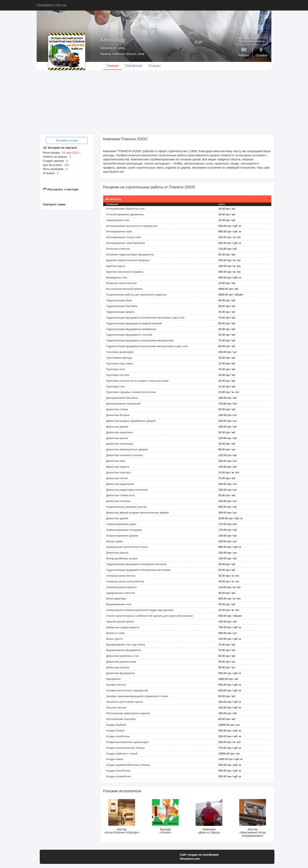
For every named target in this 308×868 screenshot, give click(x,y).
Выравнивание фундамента (124, 650)
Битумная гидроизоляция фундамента (130, 254)
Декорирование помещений (123, 404)
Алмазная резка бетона (121, 576)
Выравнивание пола (119, 604)
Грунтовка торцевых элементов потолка (131, 392)
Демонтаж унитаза (118, 667)
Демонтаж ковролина (119, 432)
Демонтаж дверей (117, 427)
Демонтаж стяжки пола (120, 495)
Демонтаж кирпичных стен (123, 656)
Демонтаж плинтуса (119, 472)
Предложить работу (251, 41)
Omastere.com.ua (51, 5)
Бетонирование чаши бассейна (126, 243)
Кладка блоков (115, 731)
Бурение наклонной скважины (125, 272)
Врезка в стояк (115, 633)
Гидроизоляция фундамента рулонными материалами (140, 340)
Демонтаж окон (116, 461)
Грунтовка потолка (118, 375)
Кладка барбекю (116, 725)
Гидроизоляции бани (119, 300)
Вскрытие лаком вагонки (121, 283)
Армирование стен (118, 220)
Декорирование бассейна (122, 398)
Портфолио (134, 66)
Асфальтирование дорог (121, 524)
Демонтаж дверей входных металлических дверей (138, 513)
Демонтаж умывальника (121, 662)
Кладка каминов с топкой (122, 754)
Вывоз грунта (114, 639)
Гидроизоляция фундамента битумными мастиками (138, 570)
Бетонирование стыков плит (124, 237)
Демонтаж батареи (118, 415)
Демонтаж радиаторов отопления (127, 490)
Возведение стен (117, 278)
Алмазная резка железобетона (125, 581)
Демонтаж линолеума (120, 444)
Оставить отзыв (67, 140)
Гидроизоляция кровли (120, 312)
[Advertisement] (154, 102)
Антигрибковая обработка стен (125, 209)
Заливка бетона (116, 685)
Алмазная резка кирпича (122, 587)
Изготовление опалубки (121, 719)
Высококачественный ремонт (124, 289)
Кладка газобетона (118, 736)
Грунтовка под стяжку (120, 363)
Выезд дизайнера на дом (122, 558)
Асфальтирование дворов (122, 536)
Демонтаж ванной (117, 553)
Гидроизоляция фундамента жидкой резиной (134, 323)
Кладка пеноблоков (118, 771)
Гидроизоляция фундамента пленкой (129, 335)
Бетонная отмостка (118, 249)
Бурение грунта (116, 266)
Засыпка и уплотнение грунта (125, 702)
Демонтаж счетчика (118, 501)
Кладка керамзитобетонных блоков (128, 765)
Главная (113, 66)
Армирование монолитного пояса (127, 547)
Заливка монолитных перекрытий (127, 690)
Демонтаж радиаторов (120, 484)
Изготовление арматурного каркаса (128, 713)
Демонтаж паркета (118, 467)
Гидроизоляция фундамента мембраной (131, 329)
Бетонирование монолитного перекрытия (132, 226)
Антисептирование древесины (125, 214)
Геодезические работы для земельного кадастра (136, 295)
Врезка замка (115, 541)
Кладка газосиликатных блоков (125, 748)
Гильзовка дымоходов (120, 352)
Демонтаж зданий (117, 518)
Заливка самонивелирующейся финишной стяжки (137, 696)
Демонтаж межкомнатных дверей (127, 449)
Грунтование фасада (119, 358)
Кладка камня (115, 759)
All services (113, 199)
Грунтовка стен (116, 386)
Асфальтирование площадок (124, 530)
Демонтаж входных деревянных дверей (131, 421)
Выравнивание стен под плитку (126, 645)
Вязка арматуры (116, 599)
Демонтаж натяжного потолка (125, 455)
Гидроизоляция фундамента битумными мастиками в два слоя (145, 318)
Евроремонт (114, 679)
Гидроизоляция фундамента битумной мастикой (136, 564)
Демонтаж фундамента (121, 673)
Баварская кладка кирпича (123, 627)
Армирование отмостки (121, 593)
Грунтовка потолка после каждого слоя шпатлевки (137, 381)
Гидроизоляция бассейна (122, 306)
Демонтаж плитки (117, 478)
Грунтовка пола (116, 369)
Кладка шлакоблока (119, 776)
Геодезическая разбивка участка (127, 507)
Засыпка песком (116, 707)
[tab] (187, 199)
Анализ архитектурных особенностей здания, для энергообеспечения (150, 616)
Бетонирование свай (119, 231)
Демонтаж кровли (117, 438)
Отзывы (155, 66)
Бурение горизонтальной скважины (128, 260)
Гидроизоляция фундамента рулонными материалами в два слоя (147, 346)
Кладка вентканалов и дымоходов (127, 742)
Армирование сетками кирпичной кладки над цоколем (140, 610)
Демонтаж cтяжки (117, 409)
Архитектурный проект (120, 622)
